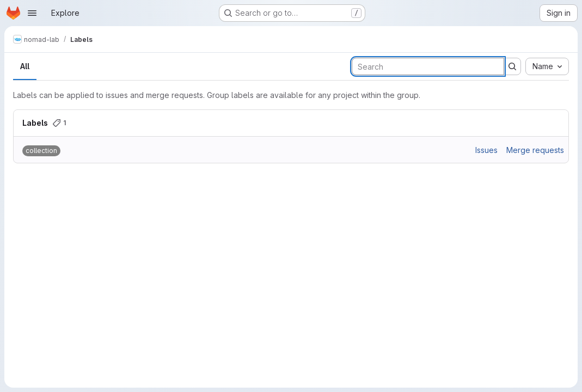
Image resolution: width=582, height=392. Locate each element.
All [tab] (25, 66)
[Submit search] (512, 66)
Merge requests (535, 150)
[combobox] (547, 66)
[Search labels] (428, 66)
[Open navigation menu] (32, 13)
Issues (486, 150)
